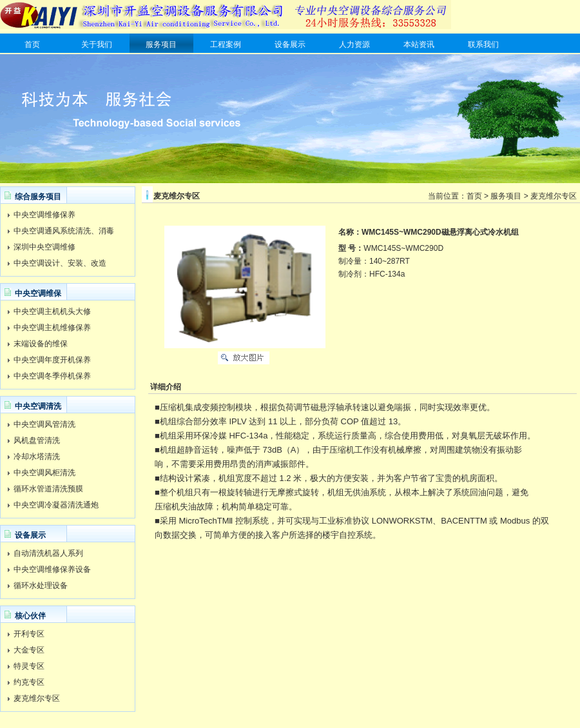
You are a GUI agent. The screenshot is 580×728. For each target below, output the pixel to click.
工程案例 (226, 44)
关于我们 (97, 44)
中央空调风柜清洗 (44, 473)
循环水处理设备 (41, 585)
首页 (32, 44)
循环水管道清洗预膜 (48, 489)
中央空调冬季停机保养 (52, 376)
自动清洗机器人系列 (48, 553)
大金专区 (29, 650)
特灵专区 (29, 666)
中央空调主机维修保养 (52, 328)
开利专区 (29, 634)
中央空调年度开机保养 (52, 360)
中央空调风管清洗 (44, 424)
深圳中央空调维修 (44, 247)
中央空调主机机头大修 (52, 311)
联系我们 (483, 44)
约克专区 (29, 682)
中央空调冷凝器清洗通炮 (56, 505)
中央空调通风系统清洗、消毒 (64, 231)
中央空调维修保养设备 (52, 569)
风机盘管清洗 (37, 440)
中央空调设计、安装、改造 (60, 263)
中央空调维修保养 (44, 215)
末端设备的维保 (41, 344)
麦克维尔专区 (37, 698)
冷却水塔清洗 (37, 457)
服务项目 (161, 44)
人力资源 (354, 44)
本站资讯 (419, 44)
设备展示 (290, 44)
